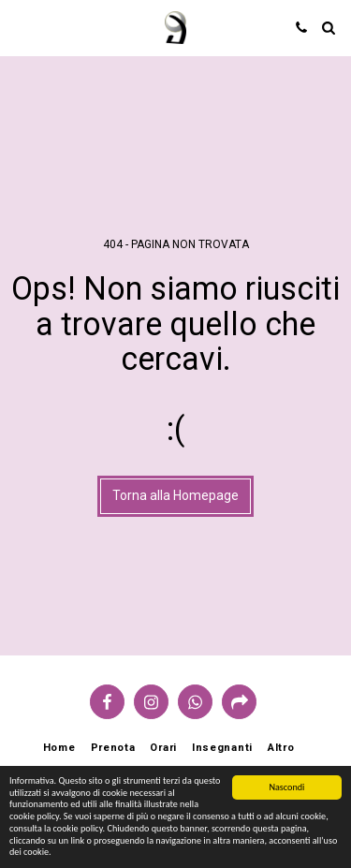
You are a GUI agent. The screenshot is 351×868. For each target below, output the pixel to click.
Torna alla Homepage (175, 495)
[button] (21, 27)
